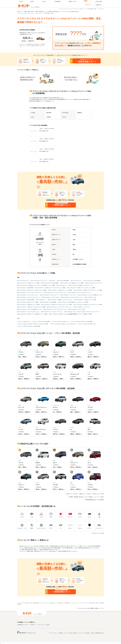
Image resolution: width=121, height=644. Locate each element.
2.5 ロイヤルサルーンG (90, 297)
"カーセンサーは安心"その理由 (70, 633)
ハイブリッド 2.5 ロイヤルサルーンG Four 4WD (29, 326)
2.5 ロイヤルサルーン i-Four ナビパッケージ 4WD (60, 290)
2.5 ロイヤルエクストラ (76, 281)
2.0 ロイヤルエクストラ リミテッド (39, 281)
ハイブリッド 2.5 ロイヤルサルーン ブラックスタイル (63, 324)
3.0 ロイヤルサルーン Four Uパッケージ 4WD (85, 300)
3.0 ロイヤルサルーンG (70, 312)
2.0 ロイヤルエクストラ (23, 281)
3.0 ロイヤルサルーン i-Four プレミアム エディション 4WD (88, 305)
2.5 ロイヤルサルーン (62, 285)
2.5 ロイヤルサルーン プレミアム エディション (28, 297)
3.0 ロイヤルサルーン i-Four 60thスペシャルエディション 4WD (73, 302)
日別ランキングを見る (72, 494)
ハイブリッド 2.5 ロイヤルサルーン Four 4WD (81, 322)
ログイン (89, 5)
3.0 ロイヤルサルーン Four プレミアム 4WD (28, 302)
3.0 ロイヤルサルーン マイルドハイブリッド (52, 312)
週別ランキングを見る (85, 494)
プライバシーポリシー (53, 633)
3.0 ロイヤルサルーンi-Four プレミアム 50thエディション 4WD (32, 314)
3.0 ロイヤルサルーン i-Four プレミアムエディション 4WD (31, 307)
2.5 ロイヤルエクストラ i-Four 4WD (50, 283)
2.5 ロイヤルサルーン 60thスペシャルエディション (81, 285)
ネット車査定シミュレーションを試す (95, 497)
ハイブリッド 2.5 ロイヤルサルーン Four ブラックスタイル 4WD (33, 324)
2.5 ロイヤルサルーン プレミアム (68, 295)
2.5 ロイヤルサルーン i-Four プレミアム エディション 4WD (88, 290)
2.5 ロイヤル (52, 281)
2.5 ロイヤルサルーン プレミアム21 (50, 297)
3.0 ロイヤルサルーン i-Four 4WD (48, 302)
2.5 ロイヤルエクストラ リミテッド (94, 283)
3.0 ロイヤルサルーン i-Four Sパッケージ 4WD (28, 305)
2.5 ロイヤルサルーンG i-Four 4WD (26, 300)
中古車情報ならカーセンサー (23, 625)
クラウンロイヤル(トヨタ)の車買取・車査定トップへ (90, 608)
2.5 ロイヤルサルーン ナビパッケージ (49, 295)
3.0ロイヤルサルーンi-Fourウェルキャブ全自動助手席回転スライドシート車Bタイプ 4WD (70, 314)
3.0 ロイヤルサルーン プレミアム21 (77, 309)
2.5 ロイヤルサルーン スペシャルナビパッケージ (79, 293)
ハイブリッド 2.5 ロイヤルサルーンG (86, 324)
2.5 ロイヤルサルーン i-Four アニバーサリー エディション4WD (50, 288)
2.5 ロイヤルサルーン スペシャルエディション (55, 293)
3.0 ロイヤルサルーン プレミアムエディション (28, 312)
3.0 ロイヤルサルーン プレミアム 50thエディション (29, 309)
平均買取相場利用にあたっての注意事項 (94, 500)
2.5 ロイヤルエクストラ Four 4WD (92, 281)
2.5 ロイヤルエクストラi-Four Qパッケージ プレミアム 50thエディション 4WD (36, 285)
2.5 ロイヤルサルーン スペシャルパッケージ (28, 295)
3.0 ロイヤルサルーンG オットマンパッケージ (88, 312)
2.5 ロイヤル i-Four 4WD (63, 281)
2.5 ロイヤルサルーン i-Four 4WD (25, 288)
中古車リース (33, 625)
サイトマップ (101, 9)
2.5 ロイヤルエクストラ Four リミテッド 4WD (28, 283)
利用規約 (61, 633)
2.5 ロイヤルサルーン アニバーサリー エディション (29, 293)
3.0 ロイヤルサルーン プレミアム (81, 307)
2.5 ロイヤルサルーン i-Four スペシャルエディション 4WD (81, 288)
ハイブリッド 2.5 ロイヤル (23, 322)
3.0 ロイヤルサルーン (41, 300)
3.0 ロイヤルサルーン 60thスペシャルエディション (60, 300)
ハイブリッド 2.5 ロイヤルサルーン (60, 322)
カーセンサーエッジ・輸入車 (43, 625)
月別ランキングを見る (99, 494)
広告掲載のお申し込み (99, 633)
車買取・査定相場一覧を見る (77, 497)
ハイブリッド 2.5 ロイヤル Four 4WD (41, 322)
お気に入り (99, 5)
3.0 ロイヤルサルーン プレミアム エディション (55, 309)
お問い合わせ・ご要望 (89, 633)
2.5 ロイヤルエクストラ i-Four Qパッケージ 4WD (72, 283)
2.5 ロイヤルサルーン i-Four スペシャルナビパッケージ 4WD (32, 290)
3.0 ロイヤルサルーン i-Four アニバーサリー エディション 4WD (56, 305)
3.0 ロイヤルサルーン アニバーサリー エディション (59, 307)
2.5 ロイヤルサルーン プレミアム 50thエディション (90, 295)
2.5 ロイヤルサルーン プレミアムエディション (72, 297)
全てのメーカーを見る (99, 533)
